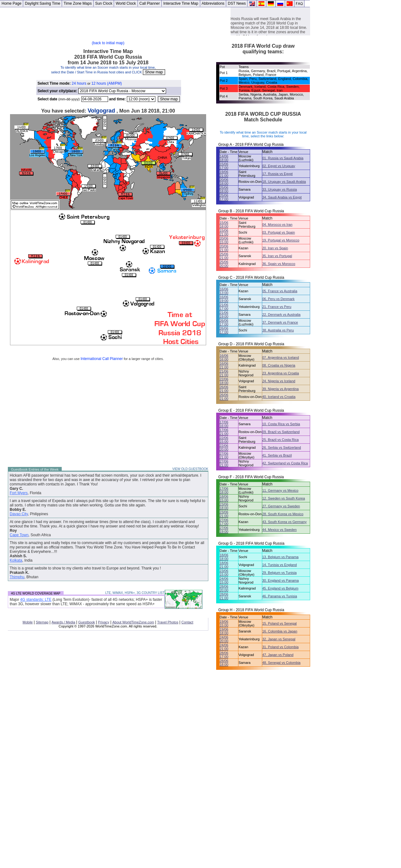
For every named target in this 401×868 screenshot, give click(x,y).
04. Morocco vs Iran (277, 225)
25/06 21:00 (224, 256)
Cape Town (19, 535)
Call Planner (150, 3)
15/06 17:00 (224, 166)
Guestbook (87, 622)
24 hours (79, 83)
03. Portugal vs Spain (279, 232)
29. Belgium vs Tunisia (279, 573)
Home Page (11, 3)
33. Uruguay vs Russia (280, 189)
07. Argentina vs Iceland (281, 357)
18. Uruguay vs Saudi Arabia (284, 182)
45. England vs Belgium (280, 588)
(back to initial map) (108, 43)
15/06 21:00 (224, 232)
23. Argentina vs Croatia (281, 373)
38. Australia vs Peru (278, 330)
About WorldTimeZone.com (133, 622)
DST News (237, 3)
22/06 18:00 (224, 381)
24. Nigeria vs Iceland (279, 381)
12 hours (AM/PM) (107, 83)
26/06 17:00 (224, 322)
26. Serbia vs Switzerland (282, 447)
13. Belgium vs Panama (280, 557)
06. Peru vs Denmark (278, 299)
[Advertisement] (115, 21)
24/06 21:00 (224, 647)
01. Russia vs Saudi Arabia (283, 158)
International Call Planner (102, 359)
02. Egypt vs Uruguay (279, 166)
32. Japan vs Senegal (279, 639)
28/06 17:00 (224, 655)
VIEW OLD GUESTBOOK (190, 469)
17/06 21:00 (224, 432)
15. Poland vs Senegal (279, 623)
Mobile (28, 622)
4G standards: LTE (36, 600)
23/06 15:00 (224, 573)
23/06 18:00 (224, 506)
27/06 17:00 (224, 522)
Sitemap (42, 622)
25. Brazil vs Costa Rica (281, 440)
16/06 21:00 (224, 365)
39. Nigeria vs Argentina (281, 389)
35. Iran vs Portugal (277, 256)
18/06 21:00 (224, 565)
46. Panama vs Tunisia (280, 596)
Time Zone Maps (78, 3)
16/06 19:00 (224, 299)
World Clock (126, 3)
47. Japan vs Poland (278, 655)
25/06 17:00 (224, 197)
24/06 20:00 (224, 639)
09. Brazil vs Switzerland (281, 432)
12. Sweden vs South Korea (284, 498)
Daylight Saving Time (42, 3)
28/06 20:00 (224, 588)
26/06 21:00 (224, 389)
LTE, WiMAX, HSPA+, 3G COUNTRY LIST (135, 593)
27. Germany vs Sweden (281, 506)
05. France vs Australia (280, 291)
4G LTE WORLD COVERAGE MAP (36, 593)
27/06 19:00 (224, 530)
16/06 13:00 (224, 291)
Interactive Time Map (181, 3)
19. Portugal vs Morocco (281, 240)
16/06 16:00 (224, 357)
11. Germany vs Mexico (280, 490)
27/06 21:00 (224, 455)
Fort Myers (19, 493)
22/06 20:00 (224, 447)
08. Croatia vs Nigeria (279, 365)
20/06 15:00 (224, 240)
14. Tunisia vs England (280, 565)
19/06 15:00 (224, 623)
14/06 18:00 (224, 158)
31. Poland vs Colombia (280, 647)
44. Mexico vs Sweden (279, 530)
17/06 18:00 (224, 490)
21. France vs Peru (277, 307)
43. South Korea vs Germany (284, 522)
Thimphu (17, 577)
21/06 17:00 (224, 307)
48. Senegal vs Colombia (281, 663)
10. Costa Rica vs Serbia (281, 424)
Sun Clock (104, 3)
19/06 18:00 (224, 631)
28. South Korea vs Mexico (283, 514)
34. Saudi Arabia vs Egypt (282, 197)
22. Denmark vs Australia (281, 315)
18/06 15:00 (224, 498)
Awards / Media (63, 622)
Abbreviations (213, 3)
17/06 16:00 (224, 424)
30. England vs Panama (281, 580)
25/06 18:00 (224, 189)
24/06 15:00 (224, 580)
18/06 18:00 (224, 557)
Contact (187, 622)
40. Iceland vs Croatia (279, 397)
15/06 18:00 (224, 225)
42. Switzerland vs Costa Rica (285, 463)
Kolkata (16, 560)
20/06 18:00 (224, 182)
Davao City (19, 514)
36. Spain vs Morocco (279, 264)
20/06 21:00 (224, 248)
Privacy (104, 622)
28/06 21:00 (224, 596)
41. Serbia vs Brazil (277, 455)
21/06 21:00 (224, 373)
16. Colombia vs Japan (280, 631)
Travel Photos (168, 622)
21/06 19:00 (224, 315)
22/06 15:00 (224, 440)
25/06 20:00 (224, 264)
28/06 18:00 (224, 663)
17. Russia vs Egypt (277, 174)
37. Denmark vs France (280, 322)
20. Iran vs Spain (275, 248)
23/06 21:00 (224, 514)
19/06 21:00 (224, 174)
